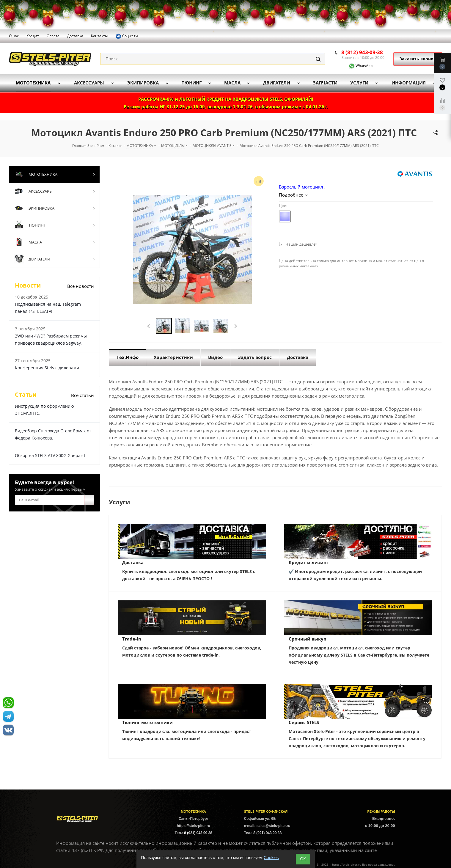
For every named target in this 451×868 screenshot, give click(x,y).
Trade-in (132, 639)
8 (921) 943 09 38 (198, 833)
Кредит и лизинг (309, 562)
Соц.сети (127, 36)
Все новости (81, 286)
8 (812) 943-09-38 (362, 52)
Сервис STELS (304, 722)
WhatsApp (357, 66)
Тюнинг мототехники (147, 722)
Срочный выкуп (308, 639)
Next (236, 326)
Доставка (133, 562)
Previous (149, 326)
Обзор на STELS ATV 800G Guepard (50, 455)
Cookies (271, 858)
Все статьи (82, 395)
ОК (303, 859)
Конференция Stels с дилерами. (48, 368)
